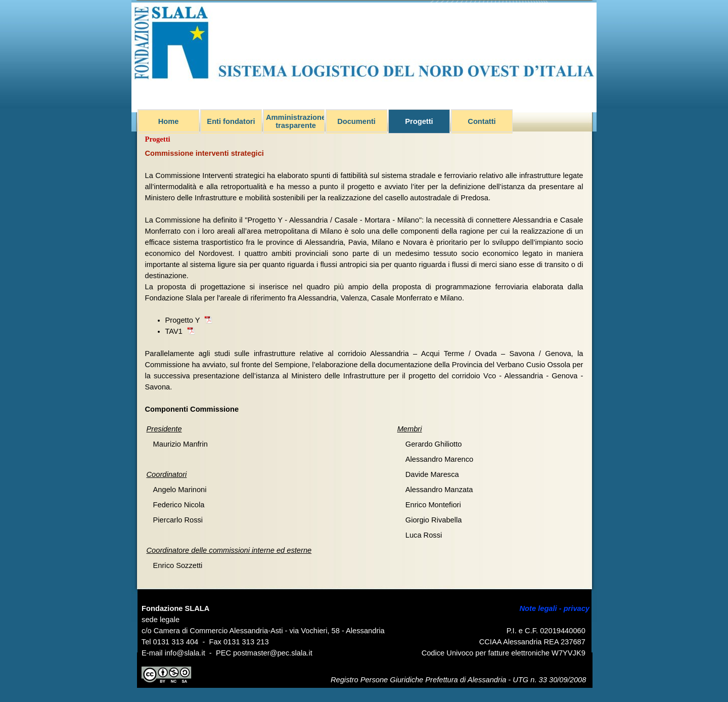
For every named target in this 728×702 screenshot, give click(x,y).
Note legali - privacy (555, 608)
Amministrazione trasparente (296, 121)
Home (169, 121)
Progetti (419, 121)
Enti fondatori (231, 121)
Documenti (356, 121)
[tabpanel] (364, 281)
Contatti (482, 121)
